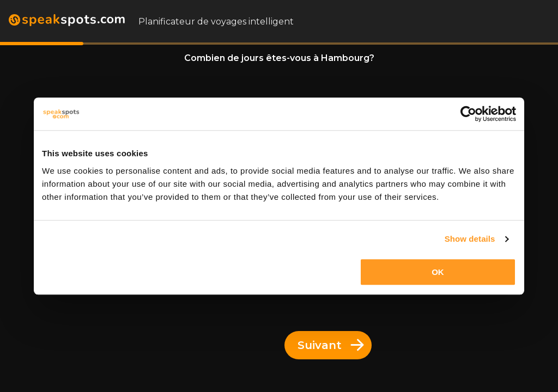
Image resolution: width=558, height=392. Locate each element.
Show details (470, 239)
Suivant (331, 345)
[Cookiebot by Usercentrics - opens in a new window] (468, 114)
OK (438, 272)
